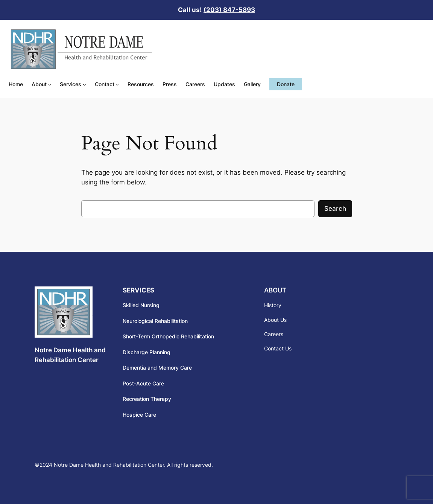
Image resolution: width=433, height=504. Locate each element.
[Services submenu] (84, 85)
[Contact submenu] (117, 85)
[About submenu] (50, 85)
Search (335, 209)
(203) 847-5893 (229, 10)
